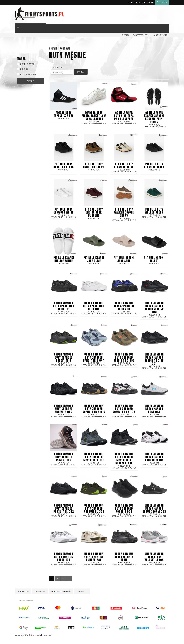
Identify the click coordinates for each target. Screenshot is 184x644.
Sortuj (81, 72)
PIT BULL (22, 69)
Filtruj (31, 81)
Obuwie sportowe (60, 48)
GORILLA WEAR (26, 64)
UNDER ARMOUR (26, 74)
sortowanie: (56, 68)
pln (162, 3)
